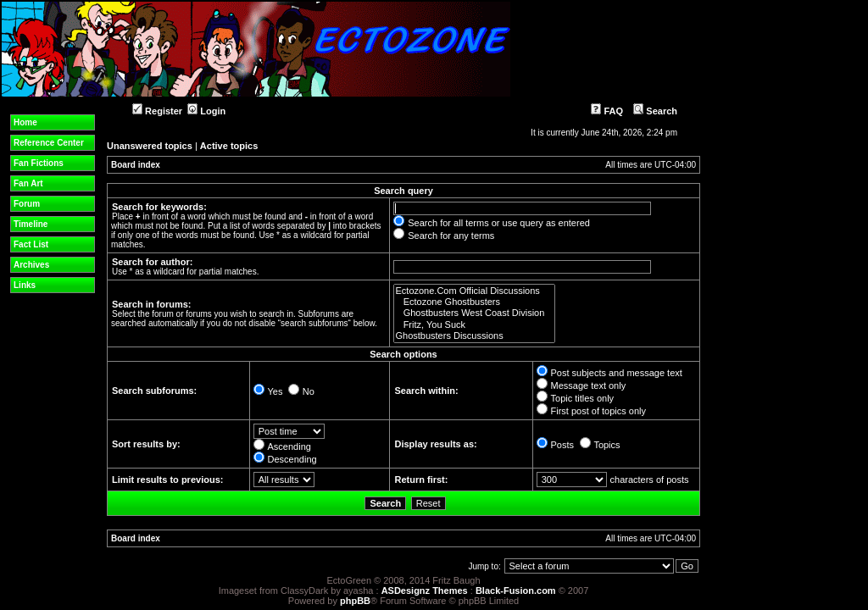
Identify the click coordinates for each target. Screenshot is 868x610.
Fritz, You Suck (474, 325)
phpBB (355, 601)
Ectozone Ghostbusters (474, 302)
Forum (27, 204)
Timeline (31, 224)
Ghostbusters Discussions (474, 336)
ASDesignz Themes (425, 591)
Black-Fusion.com (516, 591)
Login (206, 111)
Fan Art (28, 183)
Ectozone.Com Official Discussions (474, 291)
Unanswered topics (150, 146)
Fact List (31, 244)
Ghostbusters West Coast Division (474, 313)
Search (655, 111)
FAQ (607, 111)
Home (25, 122)
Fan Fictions (39, 163)
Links (25, 285)
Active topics (229, 146)
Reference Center (49, 143)
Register (157, 111)
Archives (31, 265)
